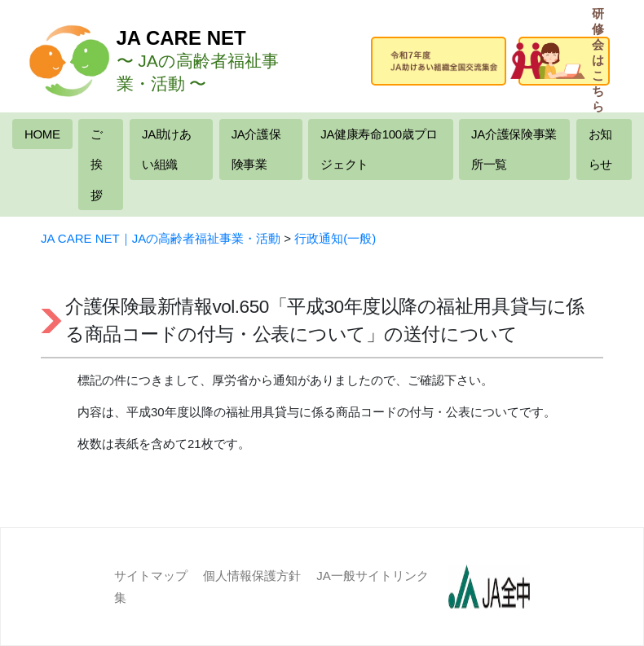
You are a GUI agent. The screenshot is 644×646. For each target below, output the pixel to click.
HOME (42, 134)
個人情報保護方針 (252, 576)
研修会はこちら (571, 61)
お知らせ (600, 149)
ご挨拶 (97, 165)
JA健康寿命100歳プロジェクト (379, 149)
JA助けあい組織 (167, 149)
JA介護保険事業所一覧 (514, 149)
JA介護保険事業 (256, 149)
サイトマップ (151, 576)
